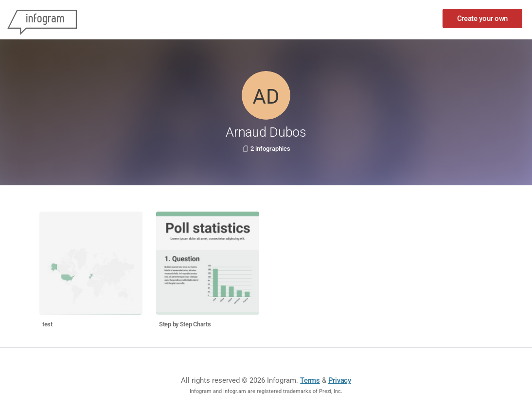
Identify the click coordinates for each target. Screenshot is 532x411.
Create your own (483, 18)
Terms (310, 380)
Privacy (340, 380)
